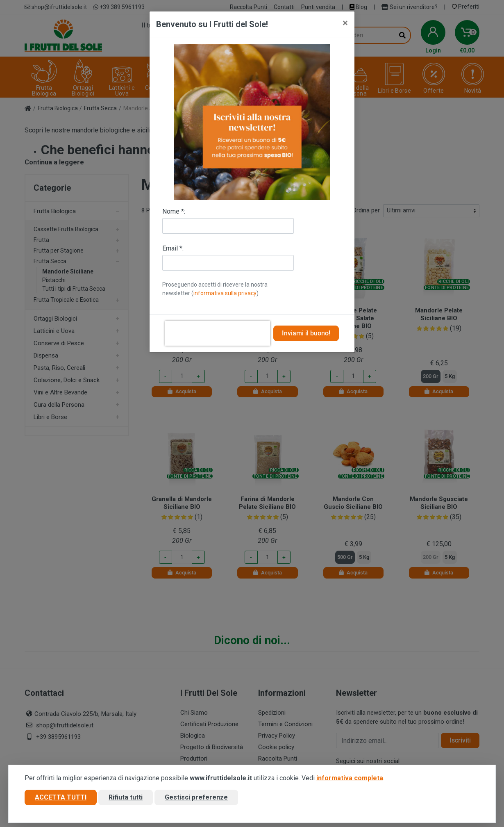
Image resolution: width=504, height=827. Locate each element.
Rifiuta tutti (126, 800)
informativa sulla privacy (225, 293)
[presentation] (218, 333)
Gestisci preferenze (196, 800)
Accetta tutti (61, 800)
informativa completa (350, 780)
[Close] (345, 23)
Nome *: (174, 211)
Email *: (173, 248)
